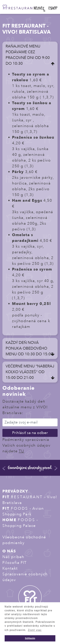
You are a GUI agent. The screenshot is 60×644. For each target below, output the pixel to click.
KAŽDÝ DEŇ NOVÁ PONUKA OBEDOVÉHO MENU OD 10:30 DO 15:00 (29, 348)
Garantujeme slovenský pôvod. (30, 468)
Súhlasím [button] (30, 638)
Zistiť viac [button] (35, 630)
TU (21, 451)
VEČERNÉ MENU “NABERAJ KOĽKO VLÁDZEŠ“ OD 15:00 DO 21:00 (30, 372)
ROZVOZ (39, 9)
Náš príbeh (13, 557)
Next (56, 469)
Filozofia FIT (15, 563)
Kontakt (10, 568)
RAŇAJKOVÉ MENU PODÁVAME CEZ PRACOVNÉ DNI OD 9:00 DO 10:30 (28, 55)
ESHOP (53, 9)
